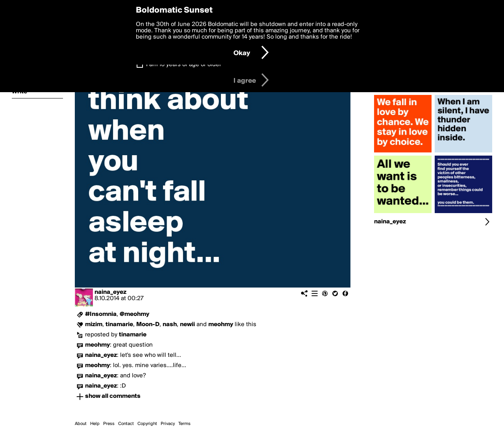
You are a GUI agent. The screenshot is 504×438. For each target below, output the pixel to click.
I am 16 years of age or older (184, 65)
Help (95, 424)
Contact (126, 424)
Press (109, 424)
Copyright (147, 424)
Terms (184, 424)
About (81, 424)
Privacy (168, 424)
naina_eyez (110, 292)
